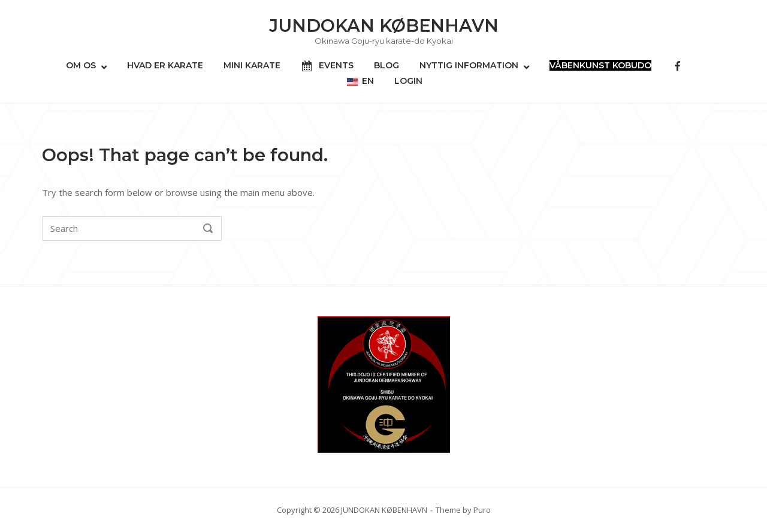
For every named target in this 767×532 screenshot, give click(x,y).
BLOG (386, 65)
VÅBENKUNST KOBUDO (600, 65)
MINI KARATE (252, 65)
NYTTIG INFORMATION (469, 65)
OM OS (81, 65)
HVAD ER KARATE (165, 65)
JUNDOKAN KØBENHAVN (384, 25)
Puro (482, 510)
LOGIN (408, 81)
